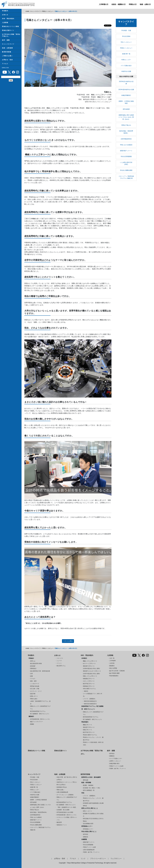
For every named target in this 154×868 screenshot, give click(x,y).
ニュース (59, 661)
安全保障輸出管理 (88, 824)
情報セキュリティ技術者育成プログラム (40, 707)
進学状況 (112, 754)
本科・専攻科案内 (8, 19)
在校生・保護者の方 (119, 4)
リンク (83, 859)
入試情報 (5, 23)
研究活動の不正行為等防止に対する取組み (93, 820)
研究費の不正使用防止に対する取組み (93, 815)
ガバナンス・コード (36, 691)
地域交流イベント (62, 825)
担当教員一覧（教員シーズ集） (92, 788)
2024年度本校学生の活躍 (126, 90)
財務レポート (34, 696)
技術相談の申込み (62, 787)
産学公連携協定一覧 (89, 790)
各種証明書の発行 (114, 764)
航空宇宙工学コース (89, 684)
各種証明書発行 (126, 95)
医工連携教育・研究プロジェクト (40, 714)
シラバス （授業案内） (90, 699)
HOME (27, 11)
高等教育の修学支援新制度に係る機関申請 (93, 804)
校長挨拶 (33, 666)
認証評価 (33, 694)
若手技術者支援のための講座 (65, 812)
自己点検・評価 (35, 689)
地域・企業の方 (145, 4)
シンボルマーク (35, 684)
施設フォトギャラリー (37, 722)
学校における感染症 (126, 145)
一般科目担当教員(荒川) (90, 704)
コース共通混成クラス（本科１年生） (93, 695)
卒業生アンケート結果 (89, 847)
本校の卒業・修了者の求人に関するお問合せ (67, 778)
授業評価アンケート (126, 151)
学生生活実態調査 (126, 157)
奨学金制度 (126, 109)
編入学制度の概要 (114, 673)
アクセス (5, 65)
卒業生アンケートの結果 (116, 766)
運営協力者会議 (35, 686)
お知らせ (5, 15)
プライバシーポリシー (98, 859)
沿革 (31, 674)
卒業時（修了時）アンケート (118, 769)
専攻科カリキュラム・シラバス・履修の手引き (93, 739)
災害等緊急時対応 (126, 139)
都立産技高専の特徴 (36, 663)
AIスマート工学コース (89, 663)
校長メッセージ (87, 811)
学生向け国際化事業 (126, 170)
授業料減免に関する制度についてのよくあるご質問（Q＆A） (126, 117)
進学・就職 (6, 41)
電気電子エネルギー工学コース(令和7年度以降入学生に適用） (92, 672)
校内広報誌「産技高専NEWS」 (126, 132)
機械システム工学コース (90, 661)
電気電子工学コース (89, 727)
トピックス (60, 658)
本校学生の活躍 (126, 71)
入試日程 (112, 663)
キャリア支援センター (116, 759)
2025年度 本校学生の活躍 (126, 83)
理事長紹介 (33, 668)
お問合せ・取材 (7, 61)
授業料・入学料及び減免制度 (126, 102)
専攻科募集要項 (114, 676)
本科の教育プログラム (89, 689)
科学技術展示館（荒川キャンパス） (40, 719)
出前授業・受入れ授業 (63, 810)
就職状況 (112, 756)
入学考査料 (113, 661)
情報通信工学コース (89, 679)
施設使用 (59, 822)
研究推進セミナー (88, 829)
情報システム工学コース (90, 676)
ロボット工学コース (89, 681)
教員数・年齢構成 (88, 785)
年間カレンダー (126, 60)
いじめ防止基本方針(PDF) (126, 163)
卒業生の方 (133, 4)
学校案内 (5, 11)
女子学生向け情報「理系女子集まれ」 (11, 36)
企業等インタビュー (115, 761)
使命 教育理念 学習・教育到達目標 (40, 671)
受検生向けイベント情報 (10, 27)
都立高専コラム (61, 666)
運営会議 (86, 780)
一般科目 (86, 691)
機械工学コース (87, 725)
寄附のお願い (34, 699)
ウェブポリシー (116, 859)
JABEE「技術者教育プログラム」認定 (40, 702)
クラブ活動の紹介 (126, 66)
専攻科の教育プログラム (90, 735)
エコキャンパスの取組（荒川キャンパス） (67, 819)
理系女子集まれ (126, 125)
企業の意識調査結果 (62, 792)
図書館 (32, 724)
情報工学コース (87, 730)
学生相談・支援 (126, 30)
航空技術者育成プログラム (38, 711)
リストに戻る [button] (68, 641)
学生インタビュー (126, 42)
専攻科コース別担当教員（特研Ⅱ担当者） (93, 744)
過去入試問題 (113, 668)
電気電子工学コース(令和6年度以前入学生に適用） (92, 667)
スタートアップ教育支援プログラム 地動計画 (126, 177)
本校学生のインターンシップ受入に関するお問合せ (67, 783)
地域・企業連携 (7, 49)
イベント (59, 663)
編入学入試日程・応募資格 (117, 671)
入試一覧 (112, 658)
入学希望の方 (104, 4)
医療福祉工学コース (89, 686)
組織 (31, 676)
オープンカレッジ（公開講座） (66, 795)
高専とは (33, 661)
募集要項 (112, 666)
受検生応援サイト (8, 31)
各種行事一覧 (126, 54)
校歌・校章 (33, 681)
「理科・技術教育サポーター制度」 (67, 807)
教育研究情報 (7, 53)
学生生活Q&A (126, 36)
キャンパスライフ (8, 45)
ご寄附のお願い (7, 57)
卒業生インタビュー (48, 11)
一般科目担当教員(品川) (90, 701)
